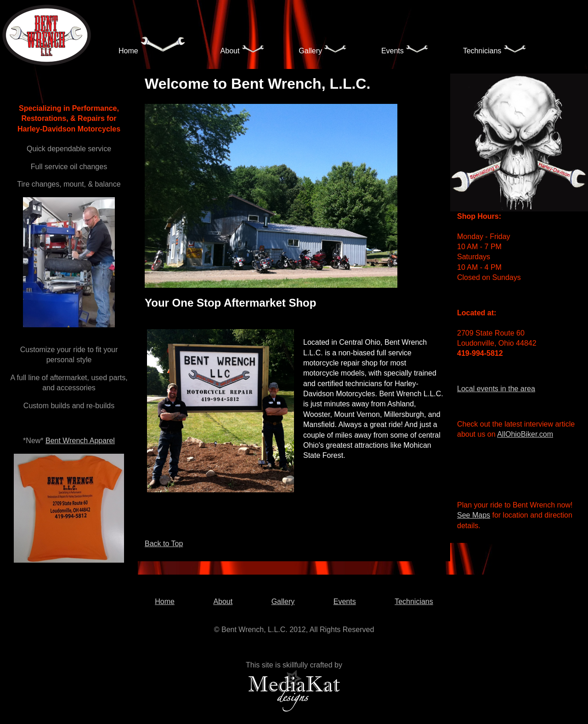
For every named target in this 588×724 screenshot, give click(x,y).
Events (405, 50)
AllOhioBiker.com (525, 434)
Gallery (323, 50)
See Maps (474, 515)
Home (152, 46)
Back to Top (164, 544)
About (243, 50)
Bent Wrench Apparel (80, 441)
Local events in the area (496, 389)
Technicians (495, 50)
